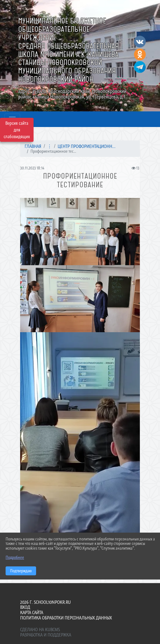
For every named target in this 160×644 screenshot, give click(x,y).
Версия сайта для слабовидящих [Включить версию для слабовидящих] (17, 130)
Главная (33, 146)
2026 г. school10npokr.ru (45, 602)
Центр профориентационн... (87, 146)
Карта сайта (32, 612)
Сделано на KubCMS (40, 629)
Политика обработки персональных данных (66, 618)
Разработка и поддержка (46, 635)
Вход (25, 607)
